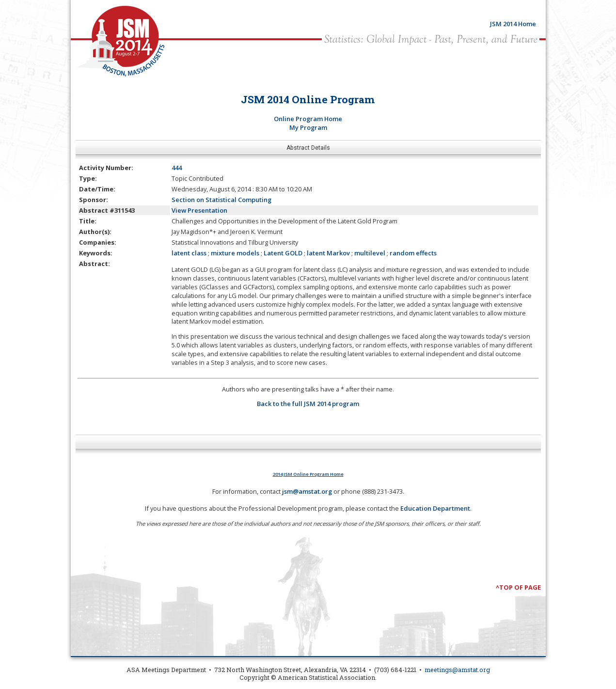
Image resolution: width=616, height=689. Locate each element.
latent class (189, 253)
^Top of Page (518, 587)
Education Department (435, 508)
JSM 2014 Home (513, 24)
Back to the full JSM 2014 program (308, 404)
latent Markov (328, 253)
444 (177, 168)
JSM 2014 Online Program (308, 99)
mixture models (235, 253)
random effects (413, 253)
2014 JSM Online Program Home (308, 474)
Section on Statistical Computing (221, 200)
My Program (308, 127)
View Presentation (199, 210)
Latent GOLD (283, 253)
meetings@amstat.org (457, 670)
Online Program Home (308, 119)
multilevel (370, 253)
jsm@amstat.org (307, 491)
